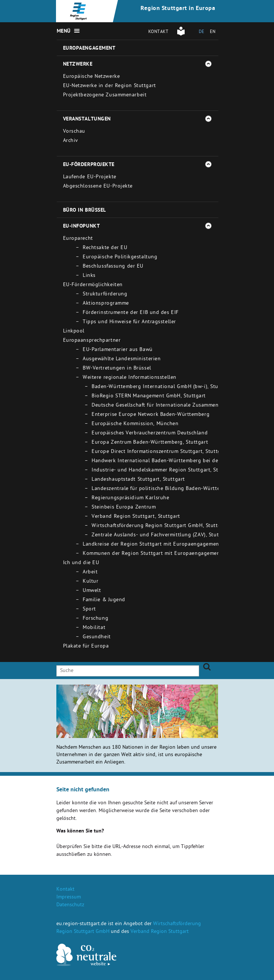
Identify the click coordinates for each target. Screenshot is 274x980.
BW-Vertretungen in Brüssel (117, 369)
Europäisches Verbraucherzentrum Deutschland (150, 433)
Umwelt (92, 591)
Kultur (90, 582)
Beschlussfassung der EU (113, 267)
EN (213, 32)
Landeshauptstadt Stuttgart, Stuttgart (138, 480)
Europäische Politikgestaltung (120, 257)
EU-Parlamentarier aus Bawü (118, 350)
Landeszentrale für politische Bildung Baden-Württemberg (164, 489)
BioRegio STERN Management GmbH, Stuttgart (149, 396)
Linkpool (74, 332)
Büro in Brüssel (85, 211)
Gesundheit (97, 637)
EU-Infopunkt (82, 226)
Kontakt (159, 32)
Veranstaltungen (87, 119)
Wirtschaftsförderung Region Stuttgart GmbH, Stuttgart (160, 526)
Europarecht (78, 239)
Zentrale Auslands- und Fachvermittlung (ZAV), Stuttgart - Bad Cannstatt (181, 535)
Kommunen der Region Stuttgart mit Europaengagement (152, 554)
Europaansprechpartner (92, 341)
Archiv (71, 141)
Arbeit (90, 572)
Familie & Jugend (104, 600)
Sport (89, 610)
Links (89, 276)
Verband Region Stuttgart (160, 932)
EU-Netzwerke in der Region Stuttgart (110, 86)
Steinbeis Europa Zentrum (124, 508)
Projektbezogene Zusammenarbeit (105, 95)
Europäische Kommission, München (135, 424)
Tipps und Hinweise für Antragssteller (129, 322)
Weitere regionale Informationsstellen (130, 378)
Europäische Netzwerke (92, 77)
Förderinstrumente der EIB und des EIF (131, 313)
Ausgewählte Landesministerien (122, 359)
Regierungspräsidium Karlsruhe (130, 498)
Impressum (69, 898)
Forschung (95, 619)
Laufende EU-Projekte (90, 177)
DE (202, 32)
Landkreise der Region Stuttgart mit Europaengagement (152, 545)
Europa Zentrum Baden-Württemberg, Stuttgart (150, 443)
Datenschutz (70, 905)
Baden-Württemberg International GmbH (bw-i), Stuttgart (162, 387)
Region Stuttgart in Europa (178, 9)
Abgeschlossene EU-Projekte (98, 187)
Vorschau (74, 132)
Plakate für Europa (86, 647)
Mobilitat (94, 628)
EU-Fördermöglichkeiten (93, 285)
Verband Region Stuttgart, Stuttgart (136, 517)
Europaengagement (89, 49)
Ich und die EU (81, 563)
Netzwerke (78, 64)
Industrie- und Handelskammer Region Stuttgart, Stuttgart (164, 471)
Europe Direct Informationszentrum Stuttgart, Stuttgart (160, 452)
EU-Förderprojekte (89, 165)
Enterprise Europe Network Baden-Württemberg (151, 415)
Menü (64, 32)
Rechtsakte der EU (105, 248)
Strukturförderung (105, 294)
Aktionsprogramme (106, 304)
